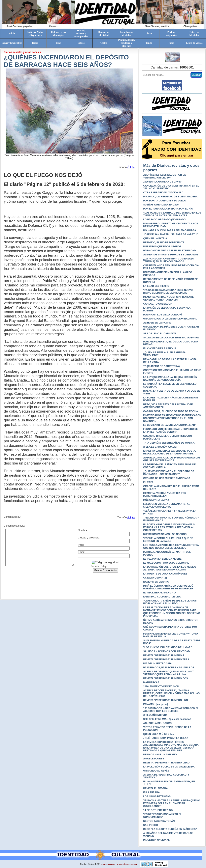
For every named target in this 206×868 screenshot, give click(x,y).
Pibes (171, 43)
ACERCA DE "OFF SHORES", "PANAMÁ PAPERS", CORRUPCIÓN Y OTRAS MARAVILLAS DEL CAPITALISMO (171, 693)
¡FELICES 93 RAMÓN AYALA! (160, 447)
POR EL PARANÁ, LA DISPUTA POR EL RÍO (168, 209)
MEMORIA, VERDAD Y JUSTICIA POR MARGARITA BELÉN (165, 495)
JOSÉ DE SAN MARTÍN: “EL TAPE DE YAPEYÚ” (170, 234)
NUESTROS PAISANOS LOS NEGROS (165, 534)
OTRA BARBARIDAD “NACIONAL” (163, 193)
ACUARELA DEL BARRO (157, 723)
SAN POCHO (151, 825)
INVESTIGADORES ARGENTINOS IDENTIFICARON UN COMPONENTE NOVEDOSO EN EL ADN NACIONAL (172, 418)
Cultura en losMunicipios (58, 34)
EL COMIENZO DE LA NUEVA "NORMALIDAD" (170, 425)
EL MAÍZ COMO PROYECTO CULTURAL (166, 563)
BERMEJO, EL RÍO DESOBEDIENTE (164, 243)
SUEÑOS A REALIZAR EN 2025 (161, 205)
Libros (81, 43)
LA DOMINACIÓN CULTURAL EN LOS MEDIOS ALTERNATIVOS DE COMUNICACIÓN (170, 568)
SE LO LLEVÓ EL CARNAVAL (160, 334)
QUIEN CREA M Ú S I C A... (159, 734)
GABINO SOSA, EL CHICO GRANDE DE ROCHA (171, 411)
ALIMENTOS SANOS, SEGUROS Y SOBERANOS (171, 255)
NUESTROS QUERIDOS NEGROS (162, 247)
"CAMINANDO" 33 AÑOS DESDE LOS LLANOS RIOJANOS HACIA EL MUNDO (170, 602)
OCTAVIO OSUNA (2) (155, 578)
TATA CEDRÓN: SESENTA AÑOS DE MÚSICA (169, 443)
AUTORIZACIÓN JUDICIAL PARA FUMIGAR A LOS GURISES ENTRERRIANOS (172, 459)
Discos (149, 33)
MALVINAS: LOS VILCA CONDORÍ (163, 315)
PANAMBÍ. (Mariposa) (156, 704)
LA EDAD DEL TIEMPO (156, 286)
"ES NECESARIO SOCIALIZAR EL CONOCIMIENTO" (163, 816)
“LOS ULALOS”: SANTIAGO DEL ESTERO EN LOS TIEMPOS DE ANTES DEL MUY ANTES (172, 214)
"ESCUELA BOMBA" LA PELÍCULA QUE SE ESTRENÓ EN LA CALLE (168, 540)
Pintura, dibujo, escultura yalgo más (127, 43)
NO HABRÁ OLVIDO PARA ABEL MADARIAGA (170, 230)
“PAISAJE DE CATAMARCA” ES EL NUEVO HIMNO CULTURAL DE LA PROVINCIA (168, 291)
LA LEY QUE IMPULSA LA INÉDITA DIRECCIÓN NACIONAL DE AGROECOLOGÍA (170, 379)
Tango (149, 43)
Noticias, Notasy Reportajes (35, 34)
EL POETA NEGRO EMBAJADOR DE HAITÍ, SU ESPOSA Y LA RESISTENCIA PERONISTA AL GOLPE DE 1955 (170, 527)
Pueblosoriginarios (171, 34)
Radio (35, 43)
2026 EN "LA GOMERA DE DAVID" (163, 182)
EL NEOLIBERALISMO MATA (160, 593)
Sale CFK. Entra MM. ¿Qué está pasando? (167, 719)
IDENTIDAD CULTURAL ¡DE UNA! (162, 597)
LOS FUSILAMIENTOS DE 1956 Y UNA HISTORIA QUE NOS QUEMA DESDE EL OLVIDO (171, 547)
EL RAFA (148, 482)
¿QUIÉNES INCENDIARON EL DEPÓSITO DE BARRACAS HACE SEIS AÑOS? (169, 473)
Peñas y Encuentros (12, 43)
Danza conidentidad (104, 34)
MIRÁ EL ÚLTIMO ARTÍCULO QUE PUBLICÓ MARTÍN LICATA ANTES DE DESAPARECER (168, 587)
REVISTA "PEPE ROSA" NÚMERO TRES (166, 660)
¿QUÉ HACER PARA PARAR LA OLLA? (166, 738)
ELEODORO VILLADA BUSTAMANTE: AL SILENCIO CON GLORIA (167, 505)
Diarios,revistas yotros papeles (81, 33)
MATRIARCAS (151, 682)
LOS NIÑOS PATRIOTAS (157, 796)
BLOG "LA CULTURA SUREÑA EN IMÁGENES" (170, 829)
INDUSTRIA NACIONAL (157, 840)
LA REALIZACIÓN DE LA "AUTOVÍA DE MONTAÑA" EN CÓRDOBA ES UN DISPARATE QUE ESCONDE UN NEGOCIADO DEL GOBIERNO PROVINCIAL (172, 612)
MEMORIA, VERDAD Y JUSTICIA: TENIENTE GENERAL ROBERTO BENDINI (168, 298)
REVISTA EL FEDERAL (156, 788)
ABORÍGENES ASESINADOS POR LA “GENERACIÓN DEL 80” (164, 176)
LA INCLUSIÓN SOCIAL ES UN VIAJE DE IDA (169, 767)
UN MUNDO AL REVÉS (156, 771)
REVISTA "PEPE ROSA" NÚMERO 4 (164, 655)
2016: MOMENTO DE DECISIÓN (161, 687)
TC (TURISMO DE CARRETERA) (161, 366)
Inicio (12, 33)
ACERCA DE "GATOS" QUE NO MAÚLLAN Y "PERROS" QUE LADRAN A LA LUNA (168, 673)
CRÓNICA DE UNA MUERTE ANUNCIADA (167, 478)
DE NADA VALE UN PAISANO (160, 755)
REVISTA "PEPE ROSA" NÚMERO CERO (166, 763)
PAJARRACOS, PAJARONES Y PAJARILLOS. (169, 668)
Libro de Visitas (194, 43)
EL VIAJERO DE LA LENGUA (160, 348)
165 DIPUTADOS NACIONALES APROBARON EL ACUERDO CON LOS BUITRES (171, 710)
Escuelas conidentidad (126, 34)
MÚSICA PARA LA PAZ (156, 500)
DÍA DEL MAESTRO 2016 (157, 664)
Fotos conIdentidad (194, 34)
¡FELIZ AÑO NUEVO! (155, 715)
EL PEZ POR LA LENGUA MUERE (162, 559)
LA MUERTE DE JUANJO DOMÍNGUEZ (165, 574)
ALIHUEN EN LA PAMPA (157, 323)
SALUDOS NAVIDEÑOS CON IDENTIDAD (166, 651)
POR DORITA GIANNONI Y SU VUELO (165, 201)
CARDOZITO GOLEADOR (158, 304)
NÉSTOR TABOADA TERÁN (159, 821)
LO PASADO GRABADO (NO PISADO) (165, 220)
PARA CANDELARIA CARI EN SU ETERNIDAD (169, 251)
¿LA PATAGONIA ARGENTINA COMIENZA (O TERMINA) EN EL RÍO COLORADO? (169, 260)
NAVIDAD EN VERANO (156, 582)
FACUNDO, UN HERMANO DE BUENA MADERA (170, 197)
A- (133, 167)
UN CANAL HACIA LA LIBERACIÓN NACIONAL (170, 319)
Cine (58, 43)
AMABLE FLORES (154, 759)
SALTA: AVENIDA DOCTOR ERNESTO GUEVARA (171, 338)
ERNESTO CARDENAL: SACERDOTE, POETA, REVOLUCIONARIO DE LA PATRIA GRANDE (170, 452)
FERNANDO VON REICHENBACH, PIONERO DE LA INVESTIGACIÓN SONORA (170, 430)
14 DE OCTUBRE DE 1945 (158, 810)
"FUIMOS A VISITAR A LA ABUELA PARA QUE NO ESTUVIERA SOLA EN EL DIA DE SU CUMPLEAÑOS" (172, 803)
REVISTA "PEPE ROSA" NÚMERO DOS (165, 678)
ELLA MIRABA (151, 792)
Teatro (104, 43)
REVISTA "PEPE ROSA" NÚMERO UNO (166, 700)
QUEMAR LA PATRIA (155, 239)
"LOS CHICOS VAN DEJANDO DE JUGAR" (167, 647)
